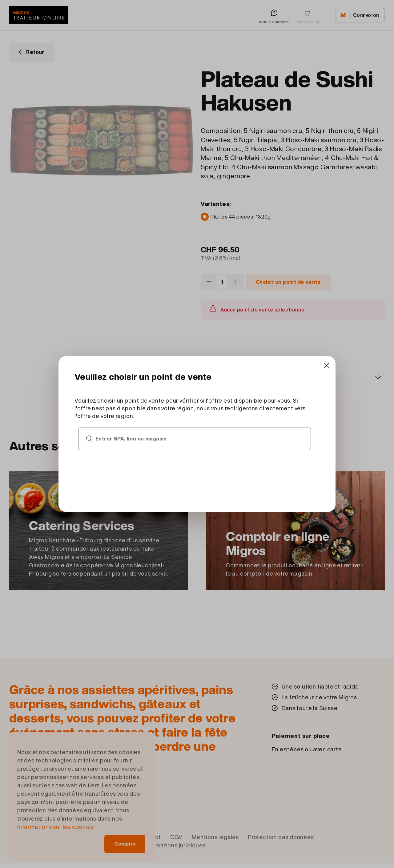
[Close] (326, 365)
